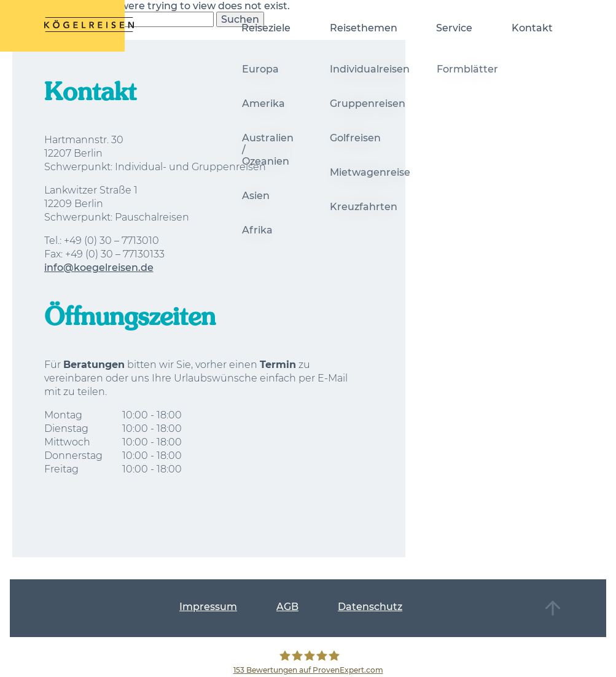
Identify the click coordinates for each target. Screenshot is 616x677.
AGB (287, 607)
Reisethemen (364, 28)
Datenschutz (370, 607)
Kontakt (532, 28)
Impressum (208, 607)
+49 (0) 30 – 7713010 (111, 241)
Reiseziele (266, 28)
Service (454, 28)
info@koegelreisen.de (99, 268)
